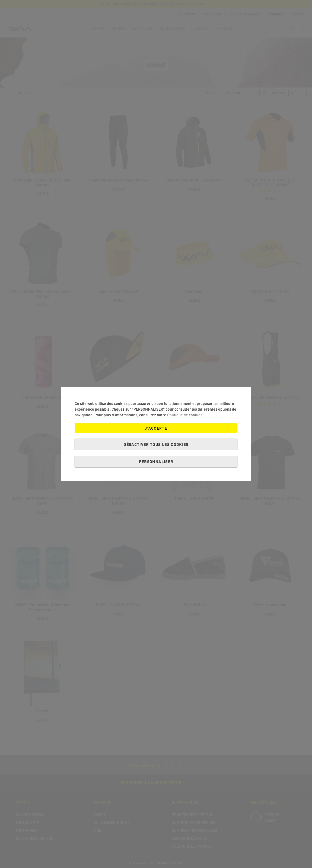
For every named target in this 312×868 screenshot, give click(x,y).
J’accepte (156, 428)
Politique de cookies (185, 415)
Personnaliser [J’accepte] (156, 462)
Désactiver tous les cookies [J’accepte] (156, 444)
